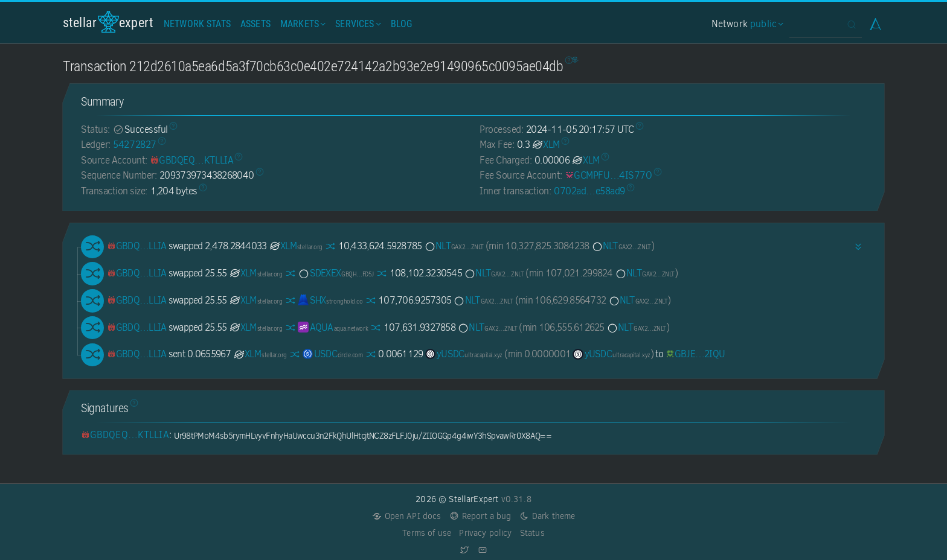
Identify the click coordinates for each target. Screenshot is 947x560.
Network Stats (197, 24)
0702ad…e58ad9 (589, 191)
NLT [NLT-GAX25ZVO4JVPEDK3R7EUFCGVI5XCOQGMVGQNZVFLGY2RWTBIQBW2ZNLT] (454, 246)
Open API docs (407, 516)
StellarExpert (108, 22)
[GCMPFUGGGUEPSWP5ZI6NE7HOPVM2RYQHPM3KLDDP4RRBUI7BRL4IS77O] (608, 175)
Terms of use (427, 533)
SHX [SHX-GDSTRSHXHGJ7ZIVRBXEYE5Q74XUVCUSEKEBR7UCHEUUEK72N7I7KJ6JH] (330, 300)
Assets (255, 24)
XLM (545, 145)
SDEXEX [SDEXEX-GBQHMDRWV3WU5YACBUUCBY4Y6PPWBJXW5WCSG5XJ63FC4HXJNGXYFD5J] (336, 273)
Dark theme (547, 516)
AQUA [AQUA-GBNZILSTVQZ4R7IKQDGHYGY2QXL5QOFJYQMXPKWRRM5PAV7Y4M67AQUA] (333, 327)
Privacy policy (485, 533)
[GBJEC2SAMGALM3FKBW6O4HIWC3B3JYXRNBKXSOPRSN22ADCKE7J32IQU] (695, 354)
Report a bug (480, 516)
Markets (302, 24)
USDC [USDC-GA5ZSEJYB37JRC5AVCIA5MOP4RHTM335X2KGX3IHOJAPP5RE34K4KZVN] (333, 354)
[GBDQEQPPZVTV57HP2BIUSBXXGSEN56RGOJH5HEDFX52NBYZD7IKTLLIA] (192, 160)
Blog (402, 24)
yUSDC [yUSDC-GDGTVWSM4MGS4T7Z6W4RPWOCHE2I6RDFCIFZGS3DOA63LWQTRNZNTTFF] (464, 354)
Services (357, 24)
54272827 (134, 145)
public (765, 24)
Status (532, 533)
